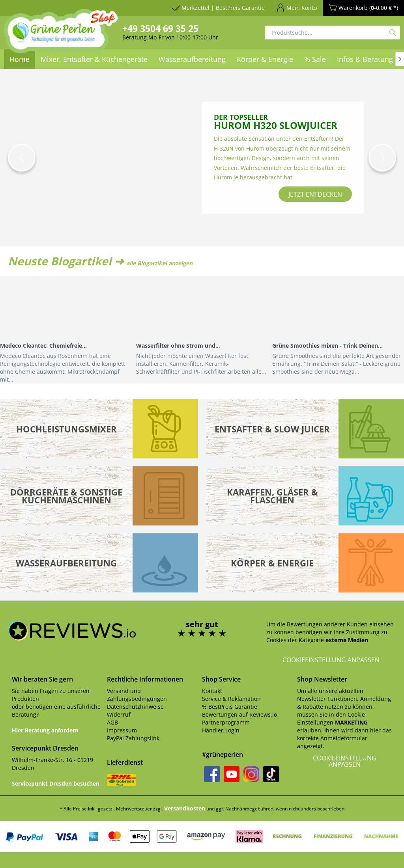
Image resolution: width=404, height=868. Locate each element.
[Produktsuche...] (333, 33)
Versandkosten (185, 808)
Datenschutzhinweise (135, 707)
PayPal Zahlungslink (133, 738)
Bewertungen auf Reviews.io (239, 714)
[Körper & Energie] (265, 59)
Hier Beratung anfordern (45, 730)
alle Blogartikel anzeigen (159, 263)
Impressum (122, 730)
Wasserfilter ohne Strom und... (178, 346)
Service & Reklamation (231, 699)
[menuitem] (192, 59)
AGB (112, 722)
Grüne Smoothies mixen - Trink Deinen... (327, 346)
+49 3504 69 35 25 (160, 28)
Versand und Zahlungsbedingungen (137, 695)
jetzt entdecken (315, 194)
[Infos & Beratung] (365, 59)
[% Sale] (315, 59)
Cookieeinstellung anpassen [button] (331, 660)
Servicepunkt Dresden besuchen (56, 783)
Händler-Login (221, 730)
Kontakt (212, 691)
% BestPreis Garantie (230, 707)
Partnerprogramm (226, 722)
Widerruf (119, 714)
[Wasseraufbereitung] (192, 59)
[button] (22, 158)
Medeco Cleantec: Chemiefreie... (43, 346)
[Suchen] (393, 33)
